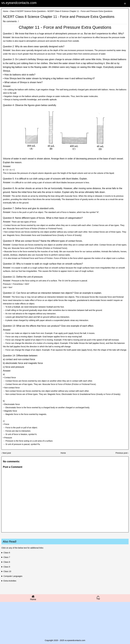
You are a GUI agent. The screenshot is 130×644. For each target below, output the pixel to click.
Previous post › (122, 453)
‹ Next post (6, 453)
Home (6, 11)
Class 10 (7, 571)
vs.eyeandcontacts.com (19, 3)
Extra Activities (10, 581)
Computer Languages (13, 576)
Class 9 (7, 567)
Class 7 (7, 557)
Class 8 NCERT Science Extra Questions (28, 11)
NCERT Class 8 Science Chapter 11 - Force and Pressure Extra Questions (59, 17)
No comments (10, 21)
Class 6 (7, 553)
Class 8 (7, 562)
